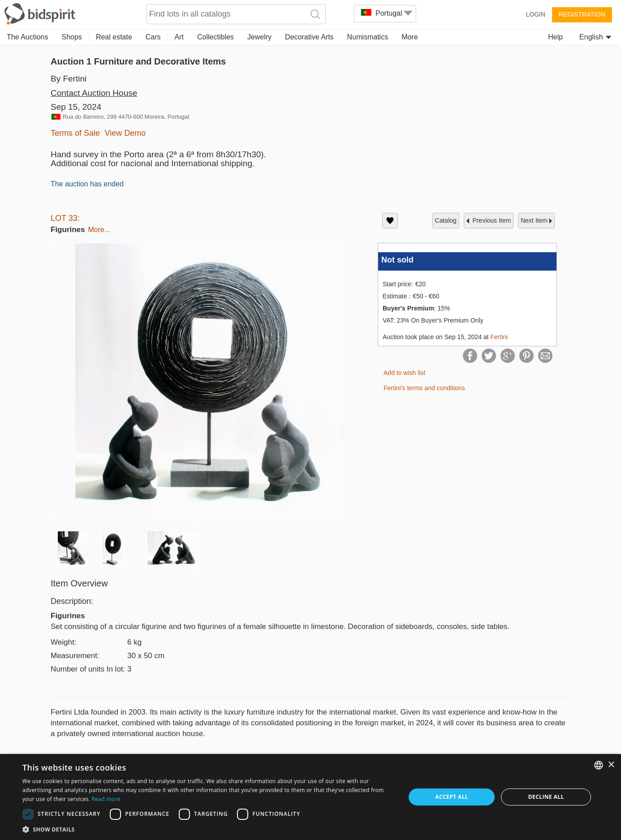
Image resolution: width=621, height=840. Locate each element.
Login (535, 14)
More (410, 37)
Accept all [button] (452, 797)
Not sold (397, 260)
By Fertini (69, 79)
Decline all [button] (546, 797)
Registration (582, 14)
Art (179, 37)
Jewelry (259, 37)
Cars (153, 37)
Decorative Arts (309, 37)
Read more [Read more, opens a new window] (106, 799)
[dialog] (310, 797)
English (595, 37)
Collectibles (216, 37)
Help (555, 37)
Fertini (499, 337)
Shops (72, 37)
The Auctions (28, 37)
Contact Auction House (94, 93)
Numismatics (368, 37)
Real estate (114, 37)
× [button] (611, 765)
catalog (446, 220)
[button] (208, 829)
